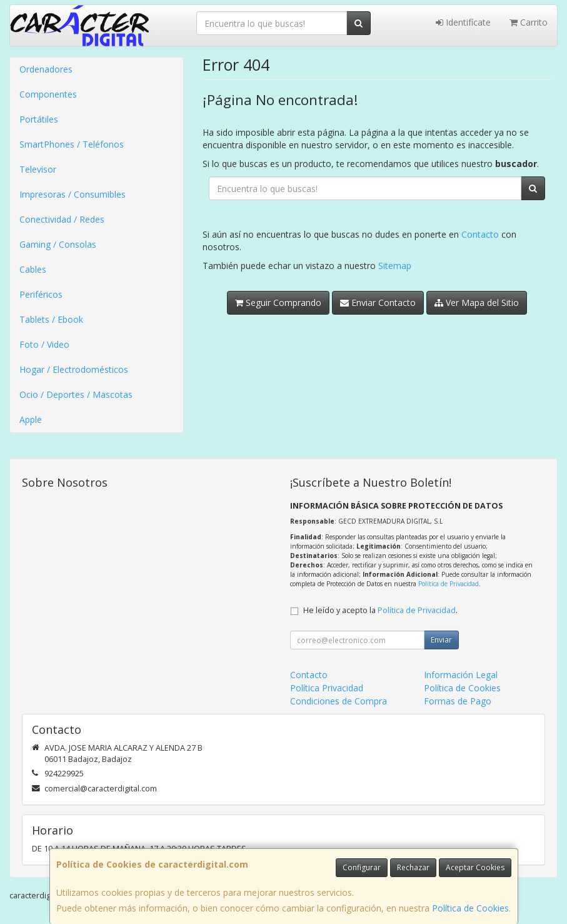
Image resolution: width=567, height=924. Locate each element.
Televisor (38, 169)
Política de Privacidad (449, 584)
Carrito (529, 22)
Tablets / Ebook (51, 319)
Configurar (362, 867)
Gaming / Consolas (58, 244)
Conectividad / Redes (62, 219)
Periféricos (41, 294)
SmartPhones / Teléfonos (72, 144)
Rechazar (413, 867)
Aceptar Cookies (475, 867)
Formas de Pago (458, 701)
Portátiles (39, 119)
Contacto (480, 234)
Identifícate (463, 22)
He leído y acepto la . (380, 610)
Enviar (441, 640)
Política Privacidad (327, 688)
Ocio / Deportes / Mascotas (76, 394)
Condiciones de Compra (339, 701)
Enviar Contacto (378, 302)
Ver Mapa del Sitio (477, 302)
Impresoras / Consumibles (73, 194)
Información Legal (461, 675)
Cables (33, 269)
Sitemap (395, 266)
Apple (31, 419)
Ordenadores (46, 69)
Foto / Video (44, 344)
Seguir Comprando (278, 302)
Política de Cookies (470, 908)
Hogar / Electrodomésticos (74, 369)
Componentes (48, 94)
